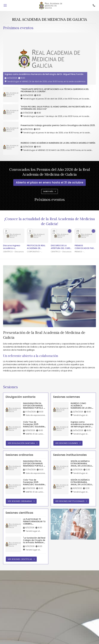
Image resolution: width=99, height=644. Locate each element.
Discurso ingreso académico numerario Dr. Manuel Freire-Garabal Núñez (12, 247)
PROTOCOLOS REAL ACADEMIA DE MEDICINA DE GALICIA (37, 247)
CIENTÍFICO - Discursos (13, 252)
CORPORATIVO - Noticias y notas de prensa (36, 252)
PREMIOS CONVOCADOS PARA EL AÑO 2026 (85, 247)
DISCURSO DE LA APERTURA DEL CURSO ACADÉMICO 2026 (61, 247)
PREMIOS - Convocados (81, 252)
